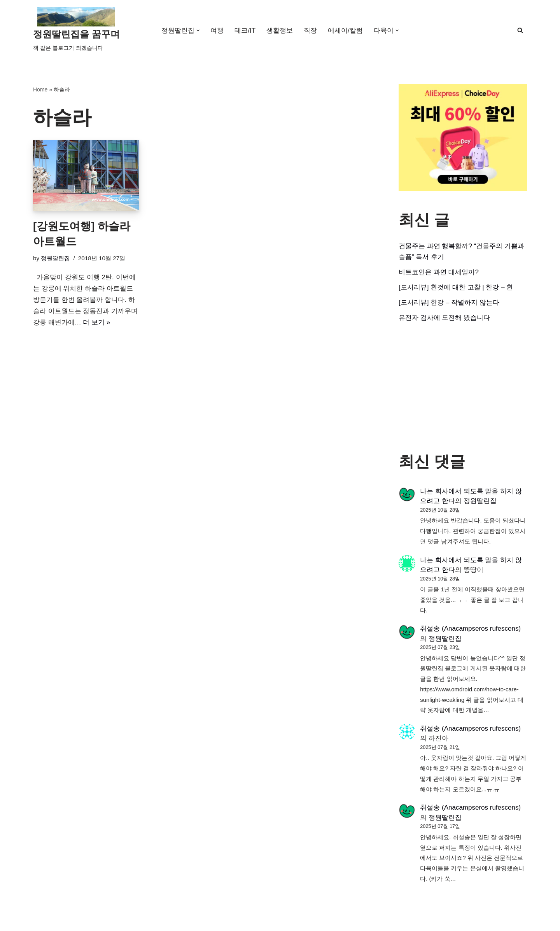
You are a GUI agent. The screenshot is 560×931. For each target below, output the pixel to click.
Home (40, 89)
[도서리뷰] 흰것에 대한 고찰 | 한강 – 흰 (456, 287)
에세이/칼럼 (345, 31)
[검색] (520, 30)
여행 (217, 31)
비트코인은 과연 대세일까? (439, 272)
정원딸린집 (55, 258)
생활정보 (280, 31)
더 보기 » (96, 322)
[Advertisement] (463, 388)
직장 (310, 31)
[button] (198, 31)
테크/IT (245, 31)
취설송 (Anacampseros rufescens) (470, 629)
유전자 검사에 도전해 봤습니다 (444, 318)
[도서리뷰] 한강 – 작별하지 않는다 (449, 302)
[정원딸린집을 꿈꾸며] (76, 30)
